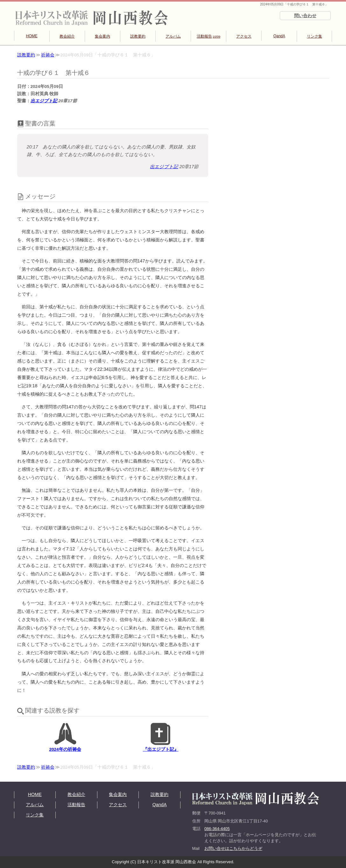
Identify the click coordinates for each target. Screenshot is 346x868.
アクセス (244, 36)
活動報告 (208, 36)
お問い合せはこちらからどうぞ (233, 848)
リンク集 (314, 36)
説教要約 (138, 36)
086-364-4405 (217, 829)
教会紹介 (67, 36)
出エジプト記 (44, 101)
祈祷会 (48, 55)
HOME (32, 36)
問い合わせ (305, 16)
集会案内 (102, 36)
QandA (279, 36)
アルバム (173, 36)
